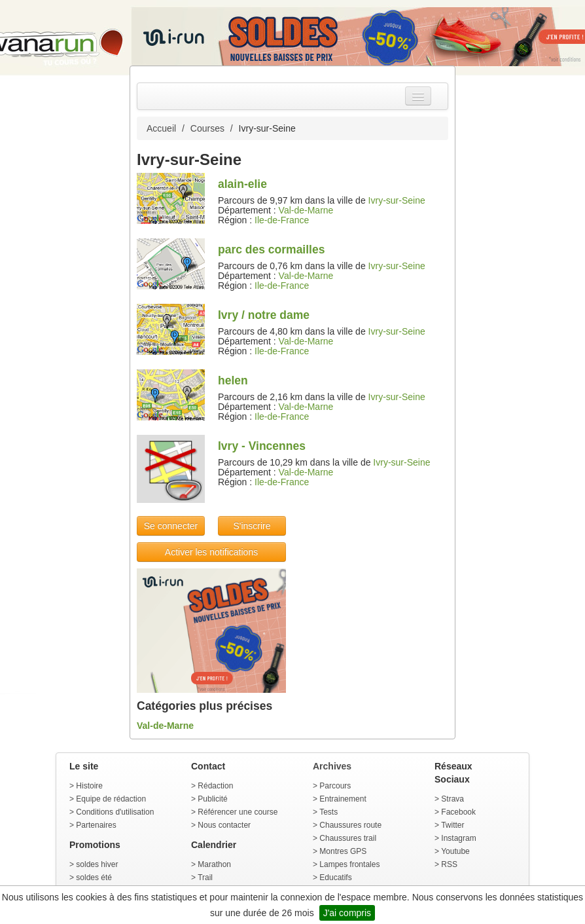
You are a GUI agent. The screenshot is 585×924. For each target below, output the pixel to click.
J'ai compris (347, 913)
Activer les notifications (211, 552)
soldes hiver (97, 864)
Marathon (214, 864)
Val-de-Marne (306, 210)
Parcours (335, 786)
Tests (328, 812)
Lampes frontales (349, 864)
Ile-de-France (282, 220)
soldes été (94, 878)
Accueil (161, 128)
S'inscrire (252, 526)
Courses (207, 128)
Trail (205, 878)
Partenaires (96, 825)
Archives (332, 766)
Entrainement (343, 799)
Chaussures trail (348, 838)
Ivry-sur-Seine (397, 200)
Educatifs (335, 878)
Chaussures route (350, 825)
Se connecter (171, 526)
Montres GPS (343, 851)
